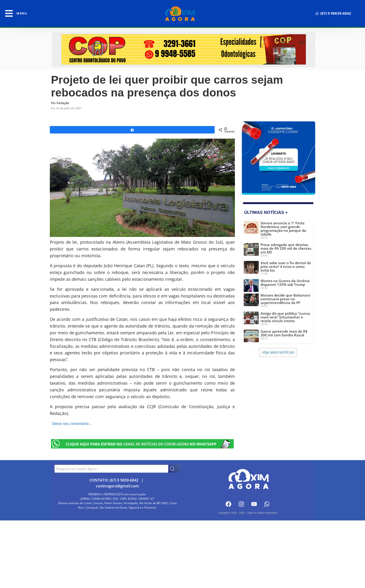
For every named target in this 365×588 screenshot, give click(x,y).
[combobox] (111, 469)
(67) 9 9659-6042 (124, 480)
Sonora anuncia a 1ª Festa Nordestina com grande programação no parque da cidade (283, 229)
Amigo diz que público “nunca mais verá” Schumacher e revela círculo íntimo (285, 317)
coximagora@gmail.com (117, 486)
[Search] (174, 469)
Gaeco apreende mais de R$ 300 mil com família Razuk (284, 333)
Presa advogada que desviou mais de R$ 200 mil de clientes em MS (286, 248)
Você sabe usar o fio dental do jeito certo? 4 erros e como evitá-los (286, 267)
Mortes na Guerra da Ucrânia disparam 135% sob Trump (285, 283)
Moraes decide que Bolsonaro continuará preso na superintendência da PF (285, 299)
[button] (333, 13)
